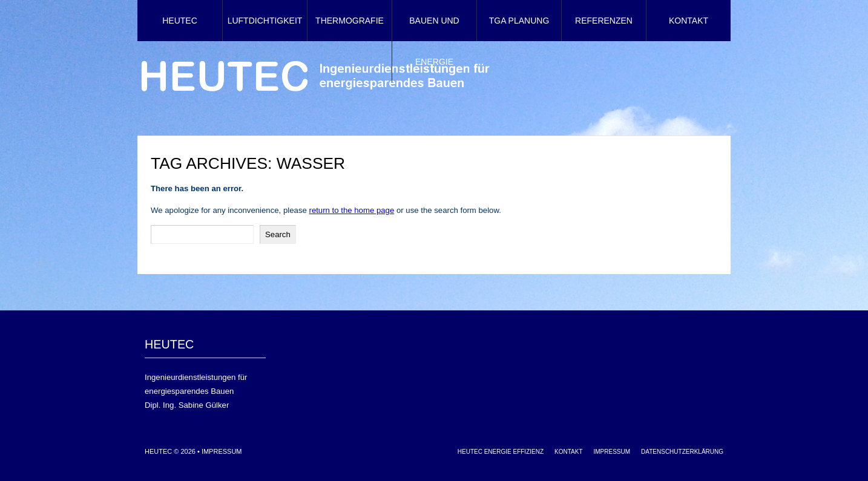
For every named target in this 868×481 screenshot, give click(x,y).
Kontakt (689, 21)
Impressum (222, 451)
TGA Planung (519, 21)
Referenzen (604, 21)
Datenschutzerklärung (682, 452)
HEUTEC (180, 21)
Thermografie (350, 21)
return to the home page (351, 210)
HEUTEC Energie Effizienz (501, 452)
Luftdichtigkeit (265, 21)
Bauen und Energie (434, 41)
